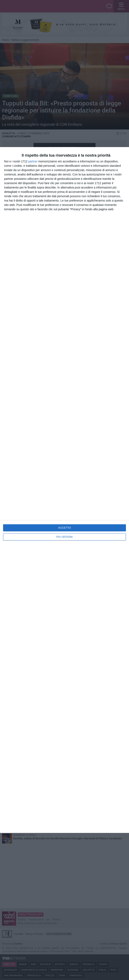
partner (33, 161)
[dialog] (64, 490)
